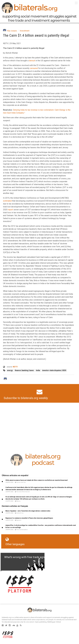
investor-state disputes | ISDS (54, 370)
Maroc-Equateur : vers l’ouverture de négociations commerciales (28, 511)
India (38, 370)
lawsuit (32, 61)
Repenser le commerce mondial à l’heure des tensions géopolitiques (29, 518)
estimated (7, 201)
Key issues (12, 31)
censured (34, 68)
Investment (25, 31)
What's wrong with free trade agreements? (30, 557)
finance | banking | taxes (25, 370)
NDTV (15, 367)
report (10, 210)
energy (10, 370)
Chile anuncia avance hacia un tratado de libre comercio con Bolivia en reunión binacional (37, 480)
